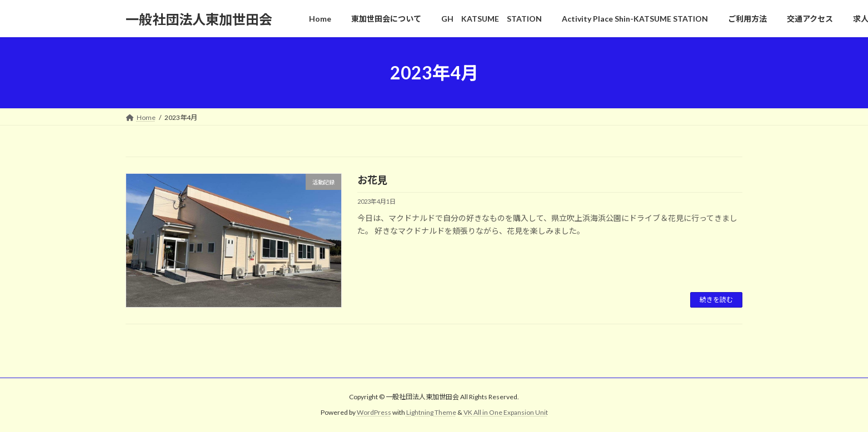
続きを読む (716, 300)
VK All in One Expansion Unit (506, 413)
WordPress (374, 413)
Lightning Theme (431, 413)
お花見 (372, 180)
